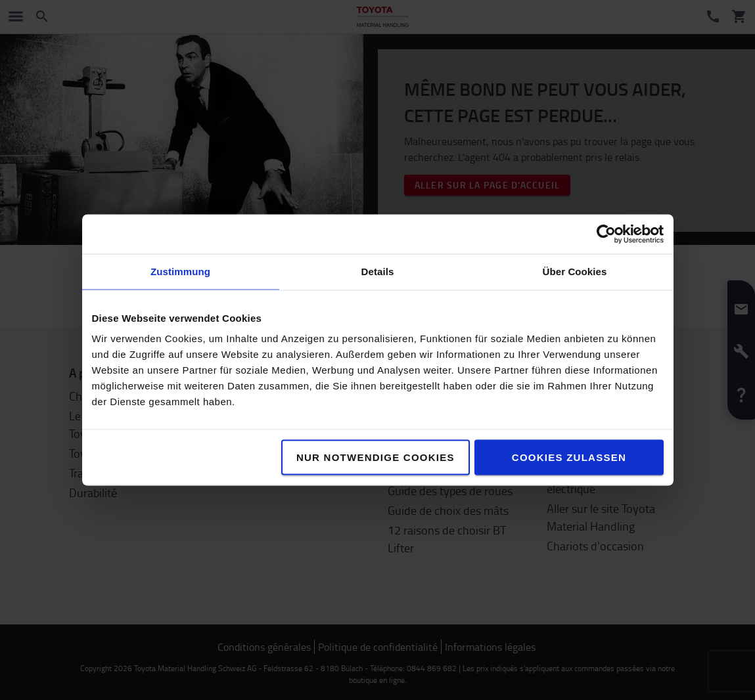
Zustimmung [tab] (180, 272)
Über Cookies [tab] (575, 272)
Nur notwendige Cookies (376, 457)
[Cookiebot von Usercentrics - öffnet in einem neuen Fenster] (606, 234)
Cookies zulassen (569, 457)
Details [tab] (378, 272)
